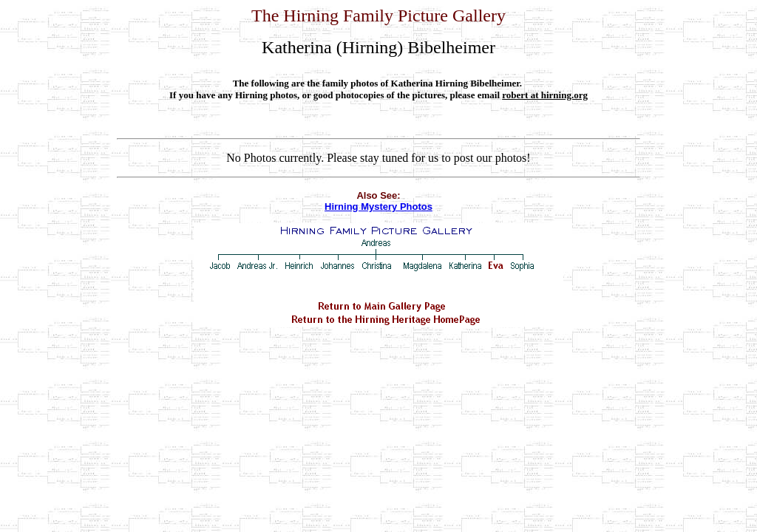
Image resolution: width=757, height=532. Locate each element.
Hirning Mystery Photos (378, 207)
